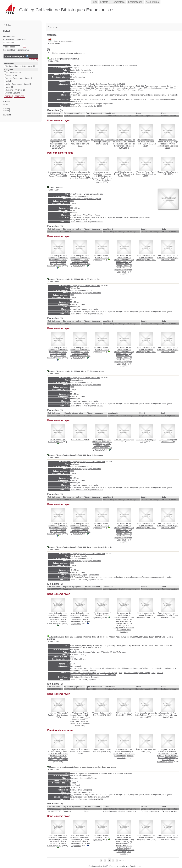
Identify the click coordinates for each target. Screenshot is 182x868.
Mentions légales (95, 866)
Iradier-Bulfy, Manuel (71, 59)
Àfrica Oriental (76, 215)
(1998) (146, 258)
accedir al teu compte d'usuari (15, 39)
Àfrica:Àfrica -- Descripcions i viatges (85, 673)
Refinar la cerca (59, 53)
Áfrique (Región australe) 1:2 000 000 (85, 286)
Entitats (104, 2)
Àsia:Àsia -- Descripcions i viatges (137, 673)
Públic (51, 61)
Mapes (91, 792)
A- (5, 24)
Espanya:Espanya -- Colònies (100, 95)
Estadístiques (135, 2)
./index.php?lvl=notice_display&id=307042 (87, 314)
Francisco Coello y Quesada (57, 265)
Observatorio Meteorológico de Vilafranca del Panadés (124, 145)
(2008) (168, 441)
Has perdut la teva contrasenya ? (16, 50)
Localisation (9, 63)
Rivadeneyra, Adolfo (165, 762)
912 (72, 217)
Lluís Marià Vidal (149, 144)
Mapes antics (94, 309)
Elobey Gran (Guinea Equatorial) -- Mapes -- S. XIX (128, 99)
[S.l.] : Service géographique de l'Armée (86, 293)
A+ (9, 25)
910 (72, 677)
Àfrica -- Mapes (67, 41)
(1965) (146, 715)
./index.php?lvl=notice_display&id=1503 (86, 679)
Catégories (9, 70)
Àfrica (56, 41)
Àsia (120, 673)
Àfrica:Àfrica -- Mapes (79, 95)
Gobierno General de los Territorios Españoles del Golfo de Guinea (102, 179)
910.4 (72, 104)
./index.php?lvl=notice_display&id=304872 (87, 799)
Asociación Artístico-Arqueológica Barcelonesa (168, 145)
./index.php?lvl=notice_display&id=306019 (87, 222)
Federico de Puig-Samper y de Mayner (103, 142)
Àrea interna (152, 2)
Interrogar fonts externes (75, 53)
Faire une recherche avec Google (122, 866)
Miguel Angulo (128, 440)
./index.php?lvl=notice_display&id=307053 (87, 406)
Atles (153, 673)
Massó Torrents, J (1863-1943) (109, 652)
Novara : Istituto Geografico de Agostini (86, 199)
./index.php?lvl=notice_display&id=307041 (87, 579)
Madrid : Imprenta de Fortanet (82, 72)
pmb (139, 866)
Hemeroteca (118, 2)
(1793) (80, 175)
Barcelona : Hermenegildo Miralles (84, 778)
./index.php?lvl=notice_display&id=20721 (86, 106)
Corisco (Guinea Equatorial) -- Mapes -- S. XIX (88, 99)
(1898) (80, 440)
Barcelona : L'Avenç (78, 655)
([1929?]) (124, 265)
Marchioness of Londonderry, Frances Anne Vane (125, 756)
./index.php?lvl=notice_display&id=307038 (87, 490)
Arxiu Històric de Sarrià (80, 144)
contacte (7, 115)
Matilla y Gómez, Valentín (57, 175)
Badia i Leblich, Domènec (146, 174)
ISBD (57, 61)
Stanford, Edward (55, 442)
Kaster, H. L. (121, 715)
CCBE (106, 866)
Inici (95, 2)
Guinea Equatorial (120, 95)
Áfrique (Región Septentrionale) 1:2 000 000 (87, 462)
